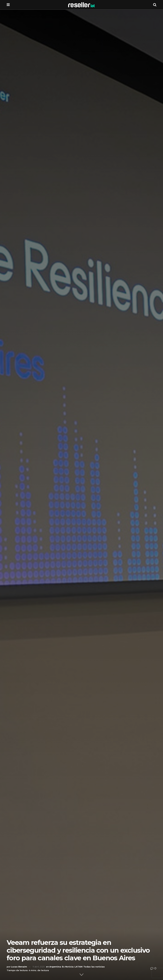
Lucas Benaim (19, 967)
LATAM (78, 967)
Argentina (55, 967)
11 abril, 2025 (39, 967)
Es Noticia (68, 967)
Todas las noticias (94, 967)
